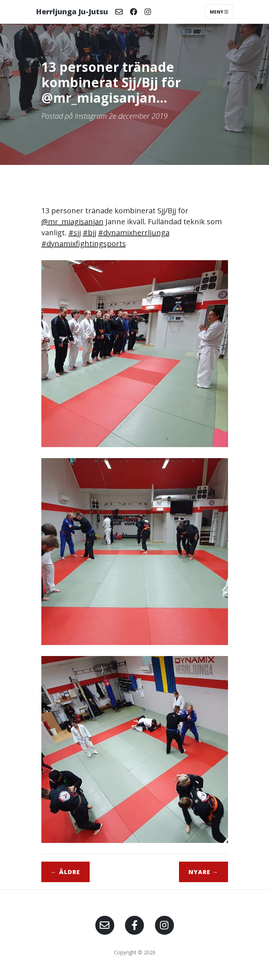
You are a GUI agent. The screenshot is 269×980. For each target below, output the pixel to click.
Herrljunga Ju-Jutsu (72, 12)
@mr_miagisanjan (72, 222)
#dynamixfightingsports (84, 244)
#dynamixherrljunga (134, 233)
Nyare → (203, 872)
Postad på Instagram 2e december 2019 (104, 116)
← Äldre (66, 872)
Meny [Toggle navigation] (219, 12)
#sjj (75, 233)
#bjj (89, 233)
